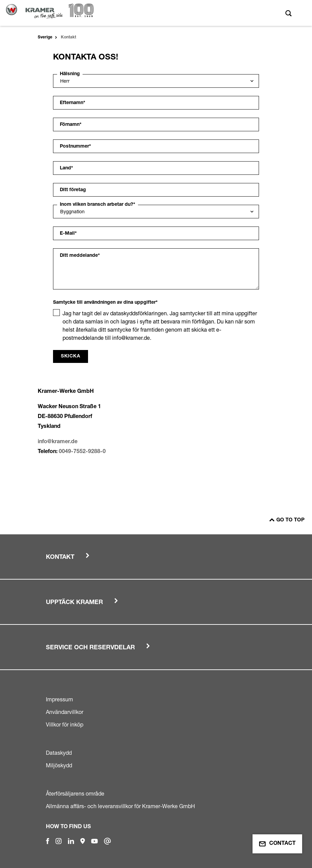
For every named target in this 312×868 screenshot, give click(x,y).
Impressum (59, 699)
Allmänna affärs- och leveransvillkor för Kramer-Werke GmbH (120, 806)
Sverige (45, 37)
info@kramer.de (58, 442)
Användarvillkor (65, 712)
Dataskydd (59, 753)
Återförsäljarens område (75, 794)
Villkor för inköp (65, 724)
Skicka (71, 356)
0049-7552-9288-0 (82, 452)
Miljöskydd (59, 765)
